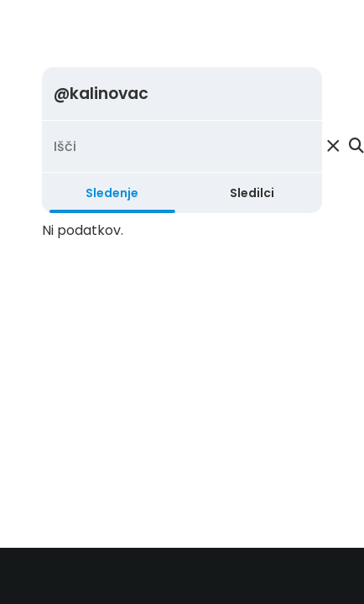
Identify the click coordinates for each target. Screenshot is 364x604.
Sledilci (252, 193)
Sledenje (112, 193)
